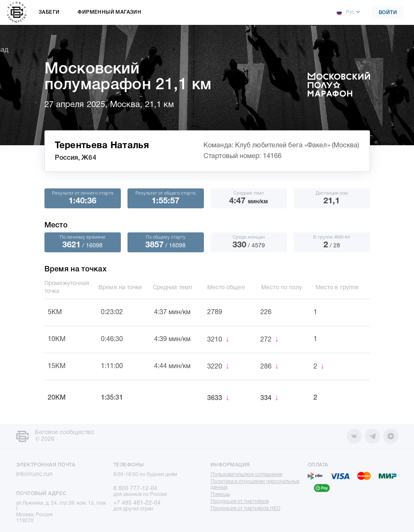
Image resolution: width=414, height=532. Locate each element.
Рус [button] (345, 12)
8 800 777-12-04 (135, 489)
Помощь (220, 494)
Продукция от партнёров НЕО (245, 509)
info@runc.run (34, 475)
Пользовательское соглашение (246, 475)
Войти (388, 13)
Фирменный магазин (109, 12)
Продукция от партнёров (240, 501)
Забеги (49, 12)
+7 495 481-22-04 (137, 503)
